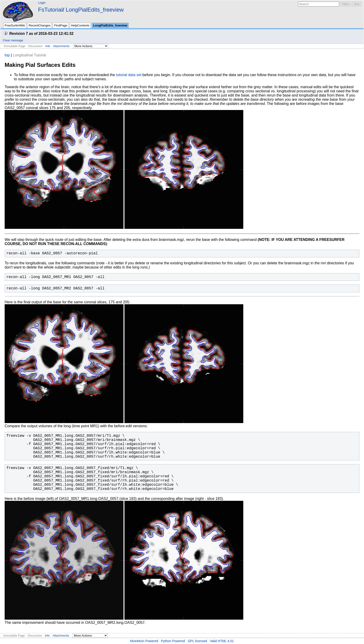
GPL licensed (197, 641)
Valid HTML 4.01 (222, 641)
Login (42, 3)
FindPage (61, 25)
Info (48, 46)
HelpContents (80, 25)
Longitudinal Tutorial (29, 55)
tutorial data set (129, 75)
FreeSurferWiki (15, 25)
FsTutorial (50, 10)
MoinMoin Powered (144, 641)
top (7, 55)
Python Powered (173, 641)
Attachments (61, 46)
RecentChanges (39, 25)
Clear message (13, 40)
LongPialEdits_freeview (95, 10)
